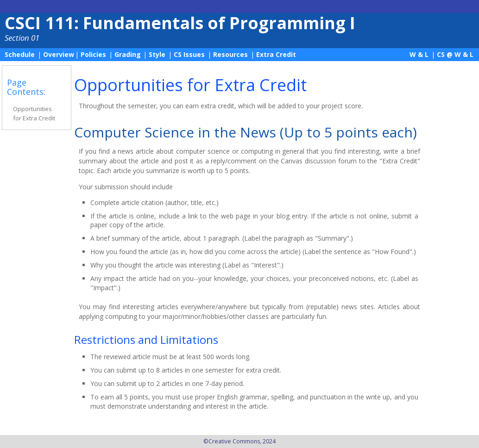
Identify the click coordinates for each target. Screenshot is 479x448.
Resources (230, 54)
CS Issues (189, 54)
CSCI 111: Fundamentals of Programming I (180, 23)
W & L (419, 54)
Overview (59, 54)
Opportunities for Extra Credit (34, 113)
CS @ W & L (455, 54)
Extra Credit (276, 54)
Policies (93, 54)
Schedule (20, 54)
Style (157, 54)
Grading (128, 54)
